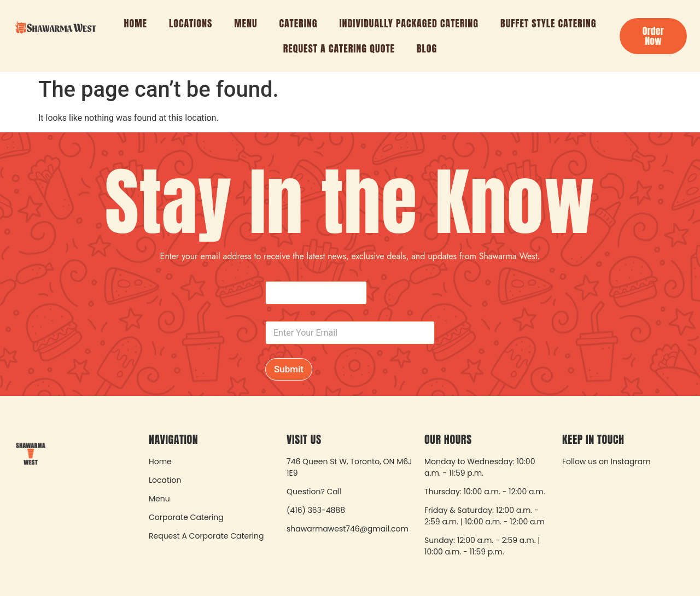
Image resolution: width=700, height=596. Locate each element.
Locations (191, 23)
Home (135, 23)
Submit (289, 369)
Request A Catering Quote (339, 48)
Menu (246, 23)
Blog (427, 48)
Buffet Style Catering (548, 23)
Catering (299, 23)
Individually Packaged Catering (409, 23)
